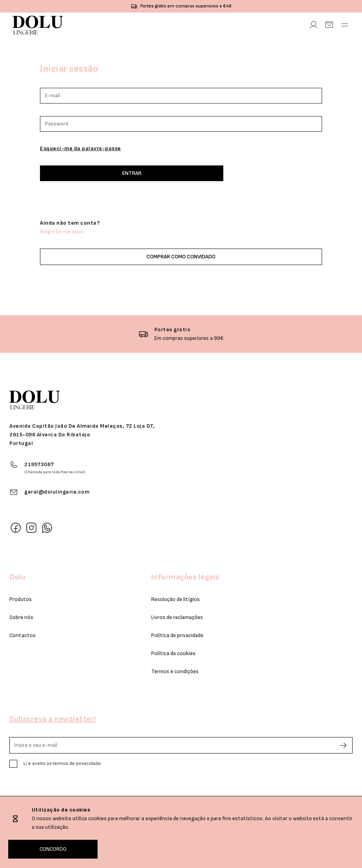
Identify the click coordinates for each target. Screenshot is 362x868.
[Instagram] (31, 528)
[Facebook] (16, 528)
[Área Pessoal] (313, 25)
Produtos (21, 599)
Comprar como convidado (181, 257)
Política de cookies (173, 653)
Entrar (132, 173)
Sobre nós (21, 617)
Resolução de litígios (176, 599)
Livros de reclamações (177, 617)
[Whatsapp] (47, 528)
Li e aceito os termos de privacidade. (63, 764)
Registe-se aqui (62, 232)
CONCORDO (53, 849)
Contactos (23, 635)
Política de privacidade (177, 635)
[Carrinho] (329, 25)
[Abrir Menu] (345, 25)
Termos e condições (175, 671)
